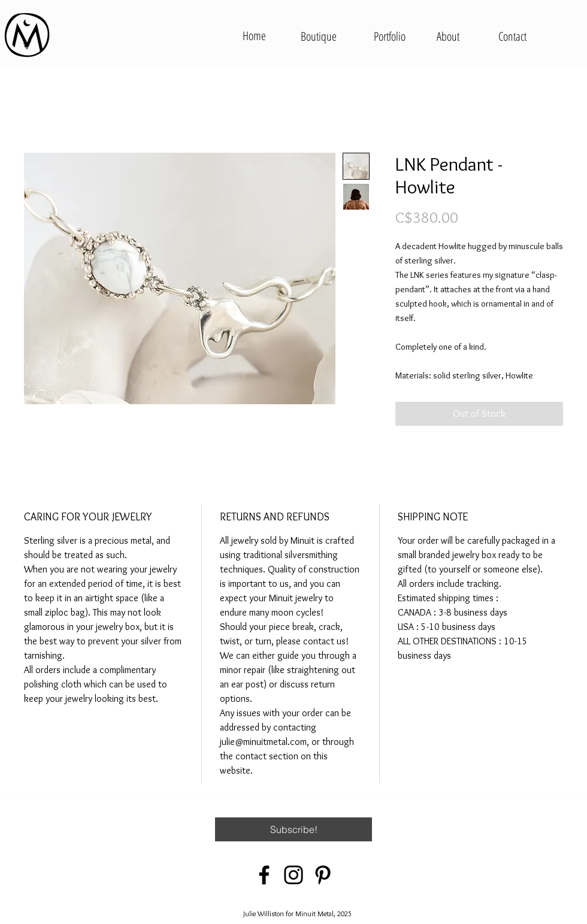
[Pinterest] (323, 875)
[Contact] (512, 37)
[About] (448, 37)
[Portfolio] (389, 37)
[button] (293, 829)
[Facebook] (264, 875)
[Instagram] (293, 875)
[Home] (254, 36)
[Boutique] (319, 37)
